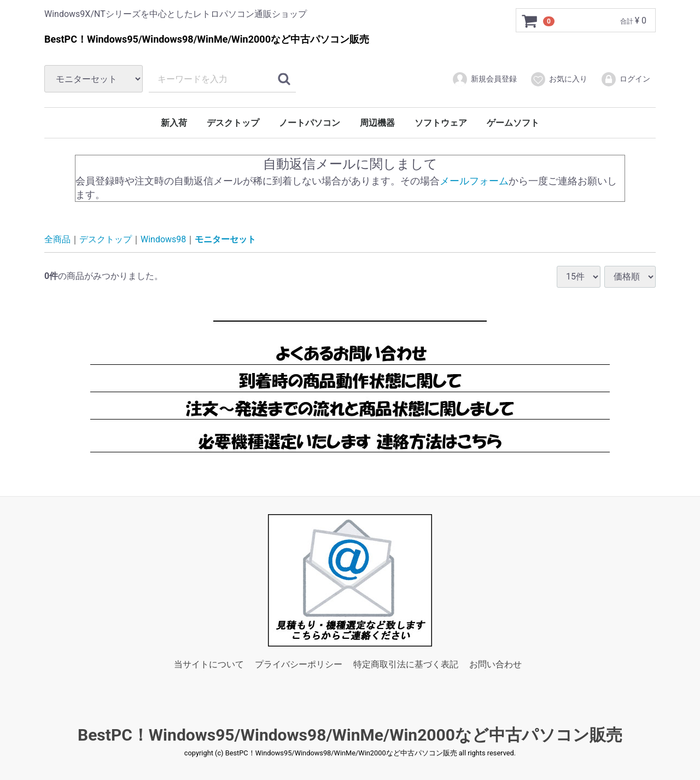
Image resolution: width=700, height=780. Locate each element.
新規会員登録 (484, 79)
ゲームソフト (513, 123)
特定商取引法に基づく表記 (406, 664)
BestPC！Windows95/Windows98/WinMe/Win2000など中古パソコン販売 (350, 734)
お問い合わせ (495, 664)
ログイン (625, 79)
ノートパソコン (310, 123)
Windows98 (163, 239)
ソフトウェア (441, 123)
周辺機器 (377, 123)
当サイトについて (209, 664)
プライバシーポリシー (299, 664)
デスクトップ (233, 123)
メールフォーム (474, 180)
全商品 (57, 239)
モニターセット (225, 239)
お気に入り (559, 79)
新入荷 (174, 123)
